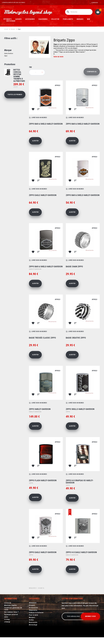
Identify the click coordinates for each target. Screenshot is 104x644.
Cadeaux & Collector (36, 613)
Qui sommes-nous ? (11, 612)
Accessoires (30, 19)
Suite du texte (58, 57)
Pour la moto (68, 19)
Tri (30, 67)
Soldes (31, 620)
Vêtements (7, 19)
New (88, 19)
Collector (55, 19)
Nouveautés (33, 622)
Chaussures (43, 19)
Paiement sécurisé (11, 614)
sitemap (7, 622)
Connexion (95, 3)
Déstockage (11, 21)
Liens (6, 617)
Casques (18, 19)
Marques (80, 19)
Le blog (7, 619)
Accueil (6, 29)
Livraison (8, 603)
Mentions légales (11, 605)
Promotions (10, 64)
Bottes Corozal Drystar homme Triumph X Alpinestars (19, 75)
